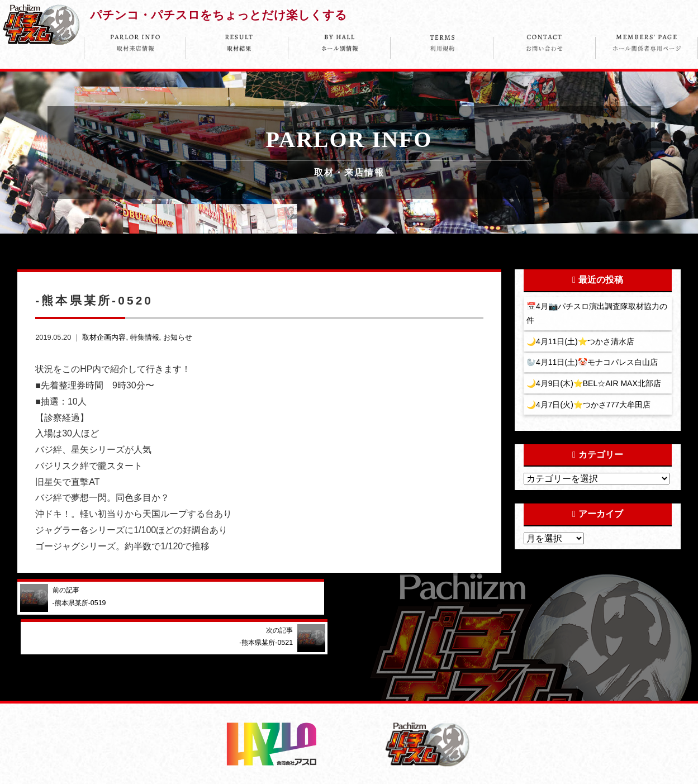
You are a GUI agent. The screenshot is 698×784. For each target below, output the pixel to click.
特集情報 (145, 337)
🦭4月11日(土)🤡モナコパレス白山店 (593, 364)
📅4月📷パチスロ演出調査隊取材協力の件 (597, 313)
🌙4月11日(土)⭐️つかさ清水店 (581, 342)
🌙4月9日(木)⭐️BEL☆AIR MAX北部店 (595, 385)
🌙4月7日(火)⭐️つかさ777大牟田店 (590, 407)
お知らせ (178, 337)
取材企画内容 (104, 337)
